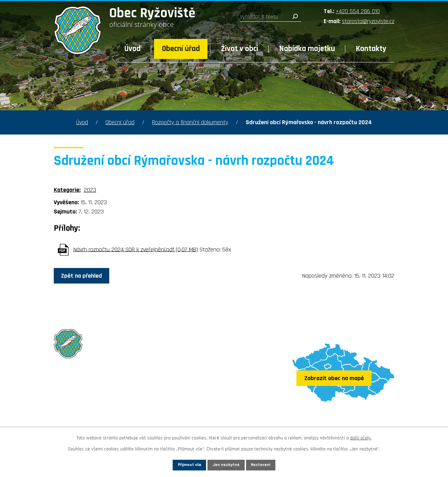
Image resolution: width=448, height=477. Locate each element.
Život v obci (240, 49)
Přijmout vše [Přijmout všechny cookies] (179, 464)
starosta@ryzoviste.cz (368, 21)
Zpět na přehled (87, 276)
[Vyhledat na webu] (271, 17)
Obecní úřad (181, 49)
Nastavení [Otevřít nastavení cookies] (272, 464)
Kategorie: (67, 190)
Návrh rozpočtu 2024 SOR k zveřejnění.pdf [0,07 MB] (136, 249)
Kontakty (371, 49)
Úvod (133, 49)
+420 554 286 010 (358, 11)
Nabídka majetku (307, 49)
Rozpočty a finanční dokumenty (190, 122)
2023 (90, 190)
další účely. (361, 436)
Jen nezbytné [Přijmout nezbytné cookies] (227, 464)
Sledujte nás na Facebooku (94, 419)
